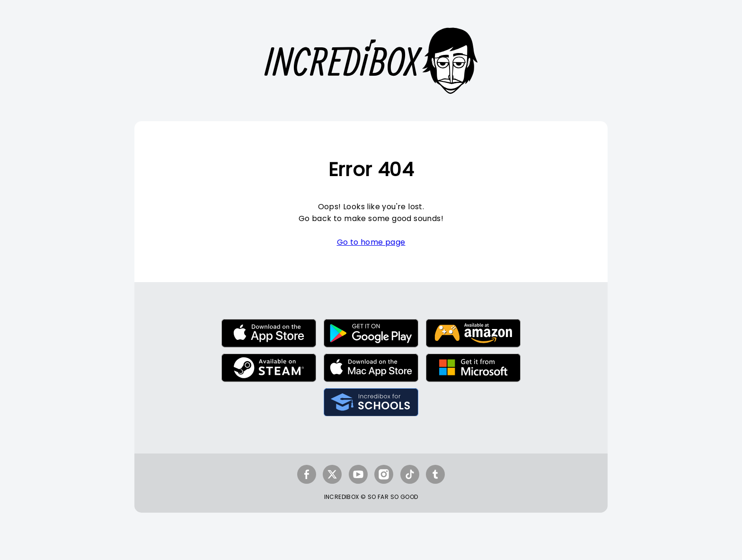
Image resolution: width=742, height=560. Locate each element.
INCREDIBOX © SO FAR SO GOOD (371, 497)
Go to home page (371, 242)
